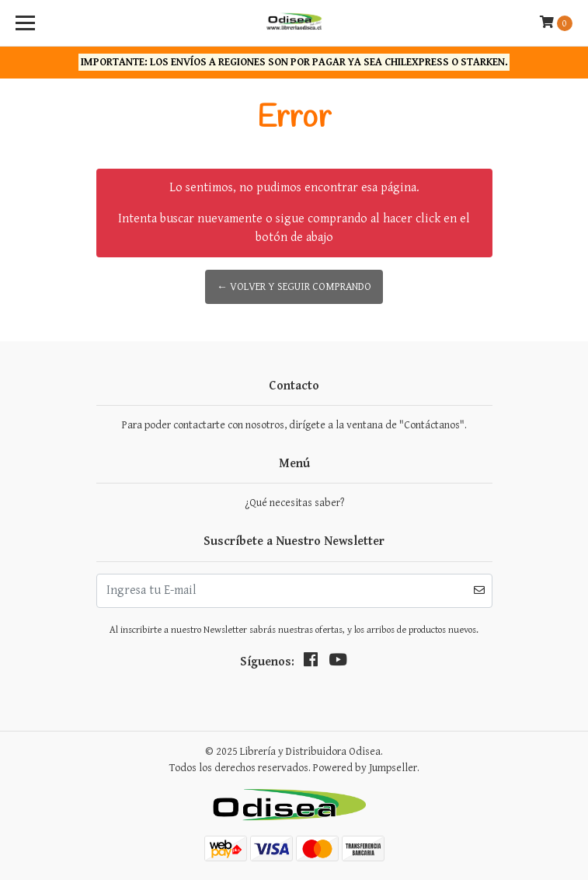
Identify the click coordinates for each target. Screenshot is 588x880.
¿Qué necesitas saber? (294, 503)
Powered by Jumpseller (365, 768)
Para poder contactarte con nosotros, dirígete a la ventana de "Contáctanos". (294, 425)
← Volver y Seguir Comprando (294, 287)
